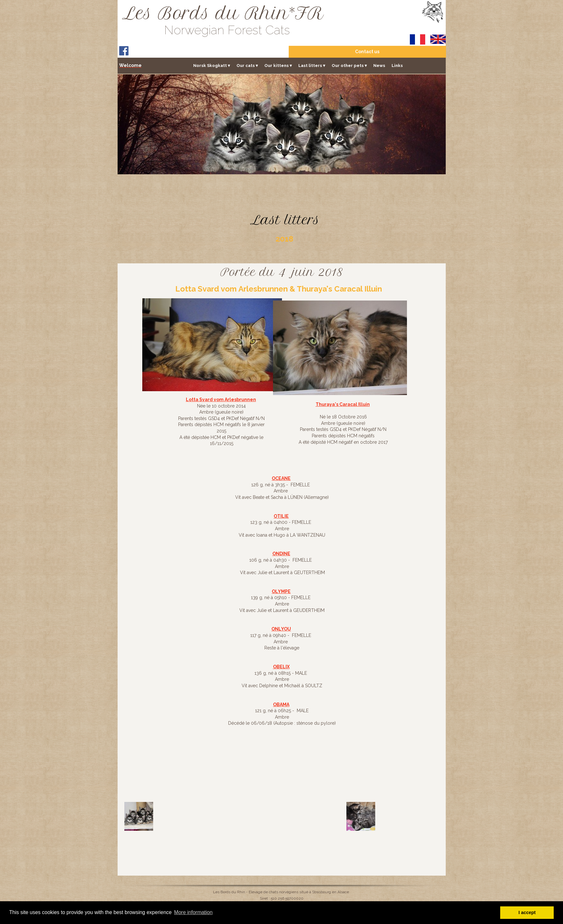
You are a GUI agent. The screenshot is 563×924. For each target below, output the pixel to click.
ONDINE (281, 554)
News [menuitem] (379, 65)
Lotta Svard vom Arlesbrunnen (221, 400)
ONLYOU (281, 629)
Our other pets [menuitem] (349, 65)
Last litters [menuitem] (312, 65)
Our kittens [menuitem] (278, 65)
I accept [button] (527, 912)
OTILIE (281, 516)
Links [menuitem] (397, 65)
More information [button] (193, 912)
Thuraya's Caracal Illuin (343, 404)
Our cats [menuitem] (247, 65)
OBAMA (281, 705)
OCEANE (281, 478)
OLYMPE (281, 591)
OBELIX (281, 667)
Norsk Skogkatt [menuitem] (212, 65)
